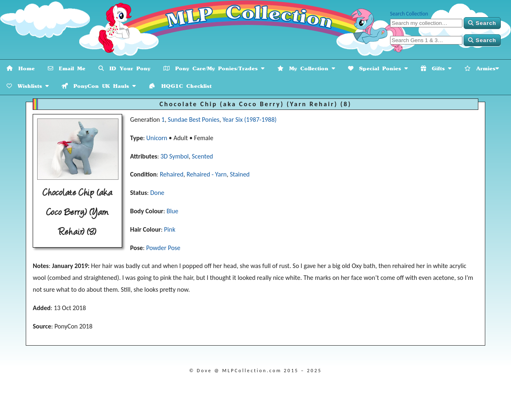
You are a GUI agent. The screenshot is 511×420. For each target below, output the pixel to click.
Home (21, 68)
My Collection (306, 68)
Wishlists (28, 86)
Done (157, 193)
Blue (173, 211)
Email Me (67, 68)
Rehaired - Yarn (207, 174)
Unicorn (157, 138)
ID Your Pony (124, 68)
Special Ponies (378, 68)
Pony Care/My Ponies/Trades (214, 68)
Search (482, 23)
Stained (240, 174)
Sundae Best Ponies (194, 120)
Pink (170, 229)
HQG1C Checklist (180, 86)
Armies (482, 68)
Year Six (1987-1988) (250, 120)
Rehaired (172, 174)
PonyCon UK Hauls (99, 86)
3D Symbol (175, 156)
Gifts (436, 68)
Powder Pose (163, 248)
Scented (203, 156)
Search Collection (409, 14)
